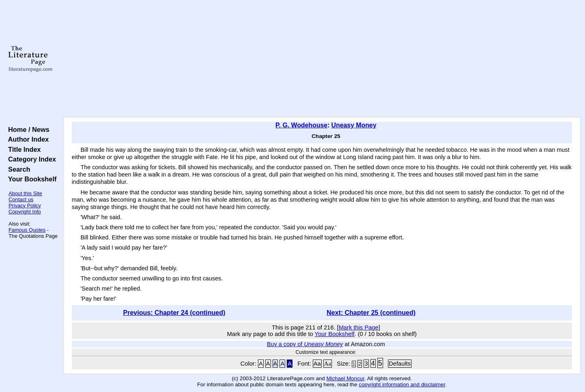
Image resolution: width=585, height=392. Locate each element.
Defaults (400, 364)
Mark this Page (359, 327)
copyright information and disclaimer (402, 384)
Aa (317, 364)
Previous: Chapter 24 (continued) (174, 313)
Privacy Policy (25, 206)
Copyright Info (25, 212)
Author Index (27, 139)
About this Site (25, 193)
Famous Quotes (27, 230)
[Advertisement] (322, 59)
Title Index (23, 149)
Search (17, 169)
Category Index (30, 159)
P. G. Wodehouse (301, 125)
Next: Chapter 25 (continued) (371, 313)
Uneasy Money (354, 125)
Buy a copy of (305, 344)
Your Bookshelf (30, 179)
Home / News (27, 129)
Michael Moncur (345, 378)
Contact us (21, 199)
